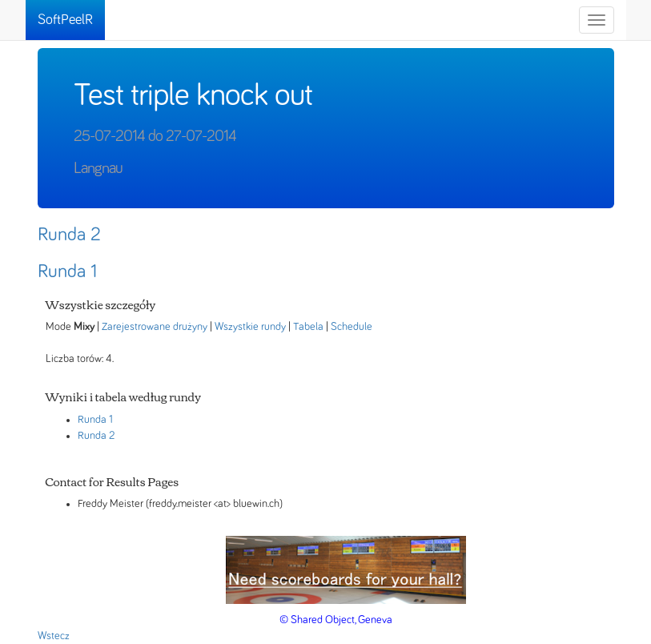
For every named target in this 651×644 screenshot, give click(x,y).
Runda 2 (69, 235)
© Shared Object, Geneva (336, 620)
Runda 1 (67, 272)
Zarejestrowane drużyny (155, 327)
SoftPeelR (65, 20)
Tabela (308, 327)
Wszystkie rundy (250, 327)
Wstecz (54, 636)
